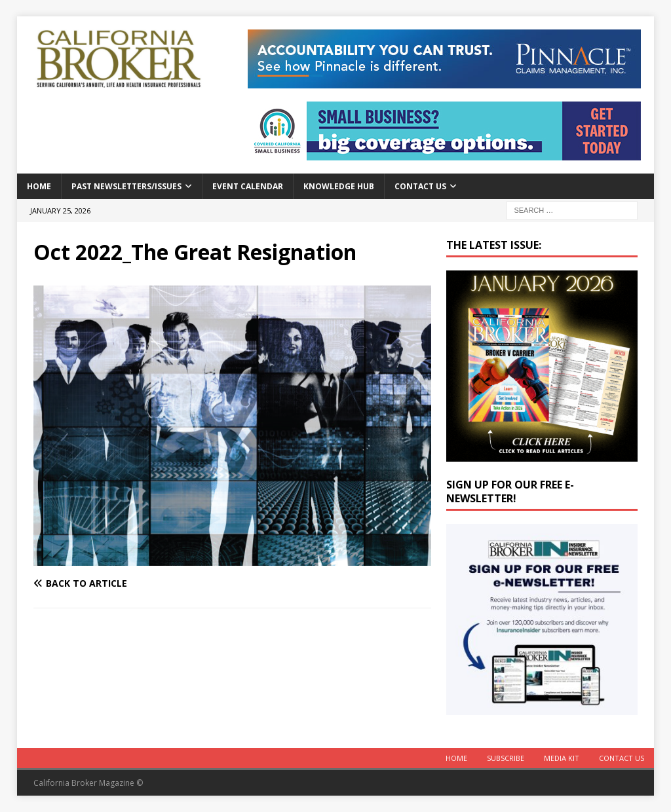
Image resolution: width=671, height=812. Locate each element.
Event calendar (248, 186)
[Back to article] (130, 583)
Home (39, 186)
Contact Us (420, 186)
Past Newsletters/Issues (126, 186)
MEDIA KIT (562, 758)
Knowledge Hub (339, 186)
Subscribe (506, 758)
